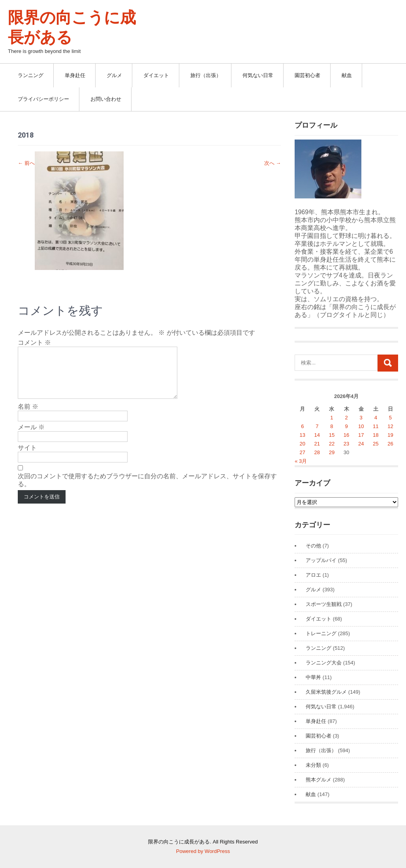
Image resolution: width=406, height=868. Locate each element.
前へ (26, 163)
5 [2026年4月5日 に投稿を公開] (390, 418)
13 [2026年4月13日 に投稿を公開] (303, 435)
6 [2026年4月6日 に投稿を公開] (302, 426)
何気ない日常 (258, 75)
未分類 (313, 765)
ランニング (31, 75)
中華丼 (313, 677)
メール (31, 437)
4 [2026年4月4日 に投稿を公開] (376, 418)
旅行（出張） (206, 75)
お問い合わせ (106, 99)
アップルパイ (321, 560)
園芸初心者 (307, 75)
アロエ (313, 575)
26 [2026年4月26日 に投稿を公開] (390, 444)
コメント (34, 342)
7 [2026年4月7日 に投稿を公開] (317, 426)
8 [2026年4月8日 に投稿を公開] (332, 426)
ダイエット (156, 75)
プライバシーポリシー (43, 99)
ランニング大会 (324, 663)
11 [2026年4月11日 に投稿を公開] (376, 426)
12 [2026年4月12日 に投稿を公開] (390, 426)
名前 (28, 416)
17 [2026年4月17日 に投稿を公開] (361, 435)
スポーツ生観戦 (324, 604)
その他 (313, 546)
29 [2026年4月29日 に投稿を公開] (332, 452)
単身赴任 (75, 75)
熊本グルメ (319, 780)
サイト (27, 457)
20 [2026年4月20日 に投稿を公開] (303, 444)
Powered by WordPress (203, 851)
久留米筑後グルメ (326, 692)
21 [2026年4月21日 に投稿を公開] (317, 444)
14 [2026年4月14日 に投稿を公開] (317, 435)
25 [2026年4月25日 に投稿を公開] (376, 444)
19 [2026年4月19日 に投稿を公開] (390, 435)
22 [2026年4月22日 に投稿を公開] (332, 444)
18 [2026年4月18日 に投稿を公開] (376, 435)
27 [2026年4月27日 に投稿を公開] (303, 452)
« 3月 (301, 461)
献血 (347, 75)
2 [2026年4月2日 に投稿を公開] (346, 418)
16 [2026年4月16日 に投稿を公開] (346, 435)
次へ (273, 163)
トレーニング (321, 633)
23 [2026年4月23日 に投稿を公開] (346, 444)
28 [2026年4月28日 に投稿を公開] (317, 452)
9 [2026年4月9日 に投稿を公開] (346, 426)
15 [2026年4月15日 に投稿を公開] (332, 435)
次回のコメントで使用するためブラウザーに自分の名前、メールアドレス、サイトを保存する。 (147, 490)
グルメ (114, 75)
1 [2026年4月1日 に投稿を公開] (332, 418)
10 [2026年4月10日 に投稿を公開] (361, 426)
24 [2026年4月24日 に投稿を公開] (361, 444)
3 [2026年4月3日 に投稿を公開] (361, 418)
